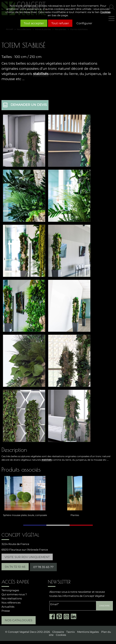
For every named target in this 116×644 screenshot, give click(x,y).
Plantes (75, 515)
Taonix (71, 632)
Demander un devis (25, 105)
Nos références (11, 603)
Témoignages (10, 590)
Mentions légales (88, 632)
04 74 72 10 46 (15, 567)
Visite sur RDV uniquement (27, 557)
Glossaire (58, 632)
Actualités (8, 607)
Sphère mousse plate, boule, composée (25, 515)
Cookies (105, 12)
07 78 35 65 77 (43, 567)
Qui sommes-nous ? (14, 594)
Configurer (84, 23)
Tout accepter (34, 23)
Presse (6, 611)
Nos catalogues (19, 620)
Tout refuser (60, 23)
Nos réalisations (12, 598)
